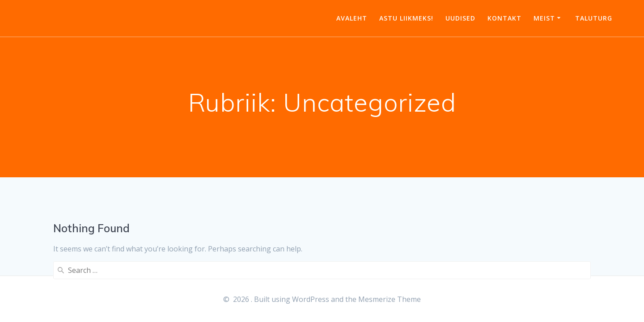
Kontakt (504, 18)
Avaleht (352, 18)
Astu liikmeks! (406, 18)
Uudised (460, 18)
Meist (544, 18)
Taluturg (594, 18)
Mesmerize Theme (390, 299)
